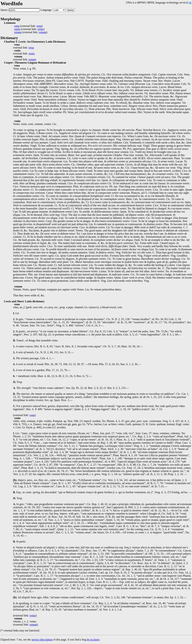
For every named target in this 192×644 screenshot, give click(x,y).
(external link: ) (28, 26)
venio (17, 29)
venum (18, 32)
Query (70, 10)
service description (42, 640)
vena (17, 26)
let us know (93, 640)
